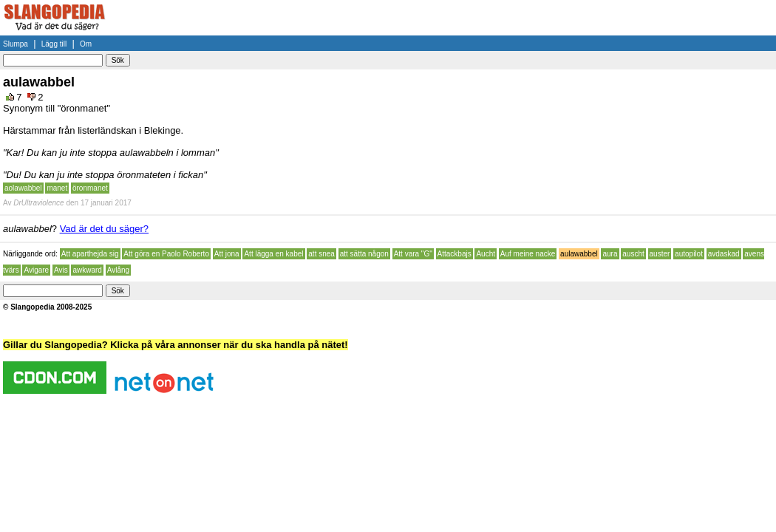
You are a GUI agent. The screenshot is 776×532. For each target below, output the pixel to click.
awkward (87, 270)
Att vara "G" (413, 254)
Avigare (36, 270)
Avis (61, 270)
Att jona (227, 254)
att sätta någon (364, 254)
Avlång (118, 270)
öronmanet (90, 188)
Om (86, 44)
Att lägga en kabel (273, 254)
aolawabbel (23, 188)
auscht (633, 254)
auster (660, 254)
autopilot (689, 254)
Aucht (486, 254)
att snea (321, 254)
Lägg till (54, 44)
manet (57, 188)
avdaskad (724, 254)
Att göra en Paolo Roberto (166, 254)
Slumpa (16, 44)
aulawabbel (579, 254)
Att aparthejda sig (90, 254)
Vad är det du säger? (104, 229)
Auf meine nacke (528, 254)
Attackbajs (455, 254)
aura (610, 254)
